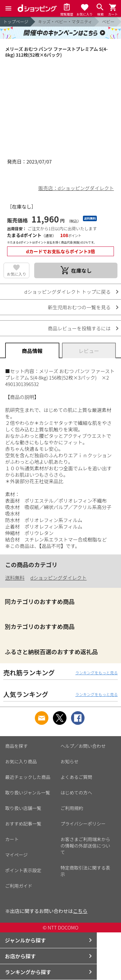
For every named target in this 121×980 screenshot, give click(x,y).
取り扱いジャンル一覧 (28, 792)
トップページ (16, 22)
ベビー (108, 22)
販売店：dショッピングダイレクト (76, 188)
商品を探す (16, 746)
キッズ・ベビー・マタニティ (65, 22)
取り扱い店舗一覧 (23, 808)
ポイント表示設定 (23, 870)
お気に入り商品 (21, 761)
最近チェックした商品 (28, 777)
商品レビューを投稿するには (79, 328)
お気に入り (16, 274)
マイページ (16, 855)
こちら (80, 911)
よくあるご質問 (76, 777)
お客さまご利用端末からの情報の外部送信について (86, 846)
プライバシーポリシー (83, 824)
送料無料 (15, 578)
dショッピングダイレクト (58, 578)
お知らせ (70, 761)
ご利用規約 (72, 808)
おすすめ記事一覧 (23, 824)
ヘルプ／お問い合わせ (83, 746)
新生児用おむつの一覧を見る (79, 307)
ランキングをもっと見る (96, 672)
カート (12, 839)
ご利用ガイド (19, 886)
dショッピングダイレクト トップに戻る (68, 292)
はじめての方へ (76, 792)
